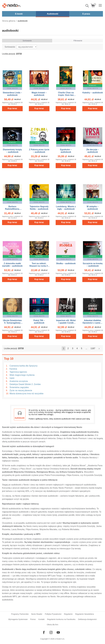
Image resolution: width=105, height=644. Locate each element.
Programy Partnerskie (20, 614)
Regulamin (68, 614)
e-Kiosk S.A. (60, 639)
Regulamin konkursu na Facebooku (61, 619)
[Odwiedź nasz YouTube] (58, 632)
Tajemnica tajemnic (18, 372)
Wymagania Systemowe (18, 619)
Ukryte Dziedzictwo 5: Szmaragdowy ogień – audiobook (12, 323)
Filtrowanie (78, 41)
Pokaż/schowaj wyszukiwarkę (87, 6)
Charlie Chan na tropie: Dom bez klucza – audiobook (66, 95)
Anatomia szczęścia (19, 381)
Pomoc (33, 619)
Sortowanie (27, 41)
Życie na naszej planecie (21, 390)
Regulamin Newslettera (85, 614)
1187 (93, 348)
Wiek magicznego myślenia (22, 375)
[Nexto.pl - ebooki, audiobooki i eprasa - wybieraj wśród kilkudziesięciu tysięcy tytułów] (12, 6)
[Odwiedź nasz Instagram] (51, 632)
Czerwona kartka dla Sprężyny (24, 366)
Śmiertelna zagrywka (19, 387)
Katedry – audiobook (93, 93)
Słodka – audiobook (66, 263)
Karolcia (13, 369)
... (86, 348)
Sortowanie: (10, 47)
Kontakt (41, 619)
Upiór (12, 378)
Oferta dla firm (52, 625)
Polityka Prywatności (53, 614)
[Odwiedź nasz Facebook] (44, 632)
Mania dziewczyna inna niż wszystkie (26, 394)
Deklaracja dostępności (87, 619)
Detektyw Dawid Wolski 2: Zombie (25, 384)
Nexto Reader (37, 614)
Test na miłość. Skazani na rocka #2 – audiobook (39, 266)
